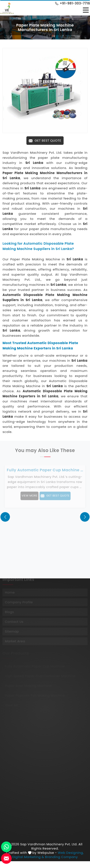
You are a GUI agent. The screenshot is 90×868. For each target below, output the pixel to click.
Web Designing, (71, 853)
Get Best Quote (45, 140)
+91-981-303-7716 (73, 3)
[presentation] (5, 517)
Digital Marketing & (28, 857)
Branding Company (61, 857)
